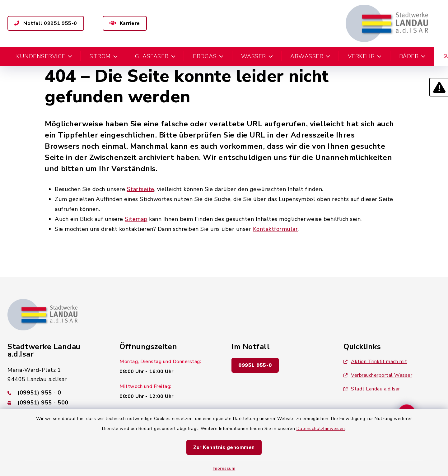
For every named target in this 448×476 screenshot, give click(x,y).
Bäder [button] (412, 56)
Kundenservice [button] (44, 56)
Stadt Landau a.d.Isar (372, 389)
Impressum (224, 468)
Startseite (141, 189)
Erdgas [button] (208, 56)
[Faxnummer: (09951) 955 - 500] (56, 403)
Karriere (125, 23)
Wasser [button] (257, 56)
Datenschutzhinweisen (321, 429)
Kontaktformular (275, 229)
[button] (439, 87)
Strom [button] (104, 56)
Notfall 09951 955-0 (46, 23)
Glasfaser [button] (155, 56)
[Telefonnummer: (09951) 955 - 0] (56, 393)
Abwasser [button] (310, 56)
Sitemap (136, 219)
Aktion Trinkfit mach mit (375, 362)
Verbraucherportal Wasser (378, 375)
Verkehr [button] (365, 56)
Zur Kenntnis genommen (224, 447)
